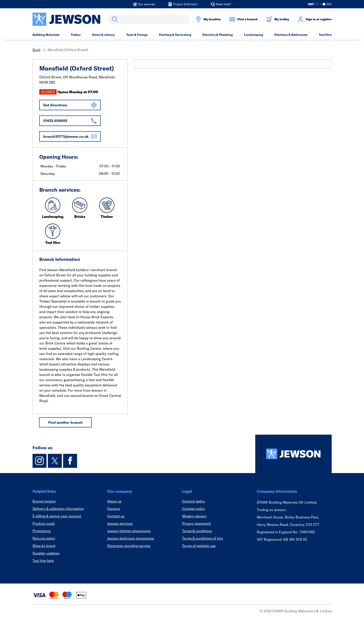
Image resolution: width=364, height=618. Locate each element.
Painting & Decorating (175, 35)
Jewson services (120, 523)
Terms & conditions (197, 531)
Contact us (116, 516)
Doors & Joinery (104, 35)
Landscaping (254, 35)
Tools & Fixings (137, 35)
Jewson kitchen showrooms (129, 531)
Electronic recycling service (129, 546)
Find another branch (65, 422)
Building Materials (46, 35)
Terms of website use (199, 546)
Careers (114, 509)
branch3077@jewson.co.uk (70, 136)
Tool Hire (325, 35)
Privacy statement (197, 523)
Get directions (70, 105)
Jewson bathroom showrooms (131, 538)
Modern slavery (194, 516)
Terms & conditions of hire (203, 538)
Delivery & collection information (58, 509)
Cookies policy (194, 509)
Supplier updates (46, 553)
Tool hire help (43, 561)
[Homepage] (293, 454)
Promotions (42, 531)
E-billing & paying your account (57, 516)
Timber (76, 35)
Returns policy (44, 538)
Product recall (44, 523)
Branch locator (44, 501)
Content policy (194, 501)
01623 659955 (70, 121)
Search (114, 19)
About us (114, 501)
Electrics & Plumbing (218, 35)
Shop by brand (44, 546)
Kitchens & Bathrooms (291, 35)
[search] (148, 19)
